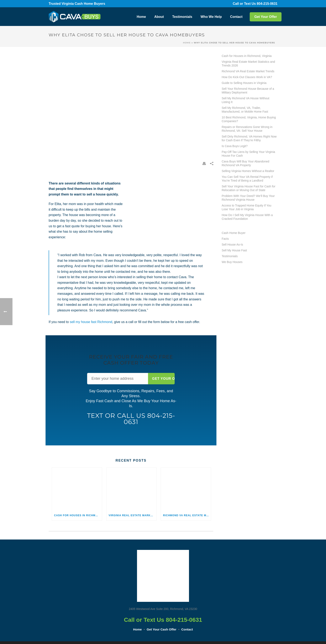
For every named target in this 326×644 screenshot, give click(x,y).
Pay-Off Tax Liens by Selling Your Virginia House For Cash (248, 154)
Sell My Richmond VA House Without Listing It (245, 100)
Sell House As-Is (232, 245)
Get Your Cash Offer (162, 629)
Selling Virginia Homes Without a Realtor (248, 171)
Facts (225, 239)
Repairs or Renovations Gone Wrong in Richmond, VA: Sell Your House (247, 129)
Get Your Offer (266, 17)
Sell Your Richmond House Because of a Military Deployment (248, 91)
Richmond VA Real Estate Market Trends (187, 515)
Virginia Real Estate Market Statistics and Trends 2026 (132, 515)
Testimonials (182, 17)
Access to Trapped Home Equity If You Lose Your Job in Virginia (246, 207)
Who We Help (211, 17)
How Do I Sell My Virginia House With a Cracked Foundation (247, 217)
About (159, 17)
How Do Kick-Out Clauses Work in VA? (247, 77)
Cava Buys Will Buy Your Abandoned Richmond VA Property (245, 163)
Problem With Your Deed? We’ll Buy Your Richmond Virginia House (248, 198)
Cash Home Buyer (233, 233)
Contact (236, 17)
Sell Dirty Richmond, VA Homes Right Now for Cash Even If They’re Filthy (249, 138)
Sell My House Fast (234, 250)
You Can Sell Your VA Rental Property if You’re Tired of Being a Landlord (247, 179)
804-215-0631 (270, 4)
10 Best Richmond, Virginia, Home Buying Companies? (249, 119)
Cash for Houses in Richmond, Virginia (78, 515)
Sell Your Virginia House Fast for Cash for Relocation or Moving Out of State (248, 188)
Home (141, 17)
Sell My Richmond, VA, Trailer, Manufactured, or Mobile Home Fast (245, 110)
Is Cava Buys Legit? (235, 146)
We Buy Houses (232, 262)
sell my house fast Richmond (91, 322)
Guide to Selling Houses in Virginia (244, 83)
